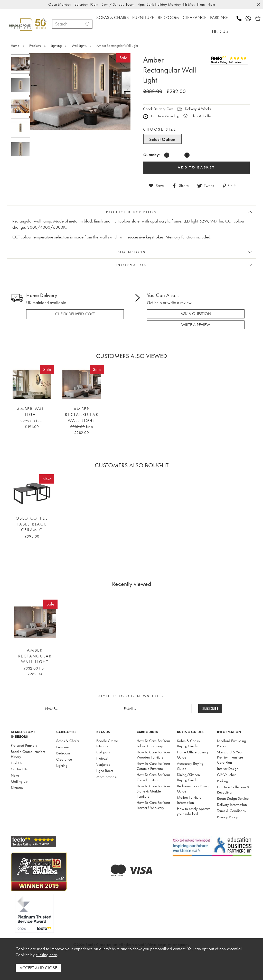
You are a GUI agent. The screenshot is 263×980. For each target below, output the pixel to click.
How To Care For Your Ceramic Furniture (153, 766)
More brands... (107, 777)
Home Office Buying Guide (192, 755)
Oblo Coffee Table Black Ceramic (32, 524)
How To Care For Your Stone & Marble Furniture (153, 791)
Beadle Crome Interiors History (28, 754)
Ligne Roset (105, 771)
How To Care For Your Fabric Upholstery (153, 743)
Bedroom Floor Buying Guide (194, 789)
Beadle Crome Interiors (107, 743)
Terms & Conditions (231, 811)
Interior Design (228, 769)
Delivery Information (232, 805)
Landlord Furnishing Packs (232, 743)
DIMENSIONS (132, 252)
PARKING (219, 17)
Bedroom (63, 753)
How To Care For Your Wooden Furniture (153, 755)
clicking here (46, 955)
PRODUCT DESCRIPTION (131, 212)
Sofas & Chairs (68, 741)
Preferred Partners (24, 745)
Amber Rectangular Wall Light (82, 415)
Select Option (162, 139)
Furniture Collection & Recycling (233, 790)
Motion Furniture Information (189, 800)
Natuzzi (102, 758)
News (15, 775)
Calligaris (103, 752)
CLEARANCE (195, 17)
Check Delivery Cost (158, 109)
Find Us (16, 763)
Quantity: (152, 155)
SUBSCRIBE (210, 708)
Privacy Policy (227, 817)
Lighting (62, 765)
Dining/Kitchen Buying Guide (188, 777)
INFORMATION (132, 265)
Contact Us (19, 769)
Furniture (63, 747)
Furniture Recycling (161, 116)
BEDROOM (168, 17)
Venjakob (103, 764)
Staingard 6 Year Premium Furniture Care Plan (230, 757)
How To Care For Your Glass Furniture (153, 777)
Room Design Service (233, 798)
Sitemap (17, 788)
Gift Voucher (226, 775)
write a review (196, 325)
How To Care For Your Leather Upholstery (153, 805)
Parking (223, 781)
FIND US (220, 31)
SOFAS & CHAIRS (112, 17)
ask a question (196, 314)
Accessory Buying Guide (190, 766)
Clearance (64, 759)
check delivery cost (75, 314)
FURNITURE (143, 17)
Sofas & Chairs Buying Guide (188, 743)
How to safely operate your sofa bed (194, 811)
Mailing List (19, 781)
